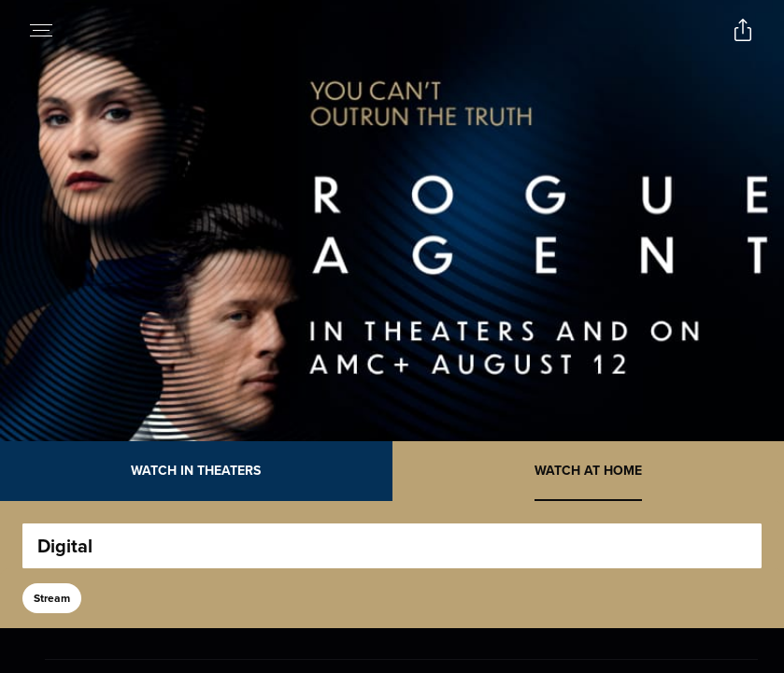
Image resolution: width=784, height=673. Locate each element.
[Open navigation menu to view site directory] (41, 30)
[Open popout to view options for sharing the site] (743, 30)
